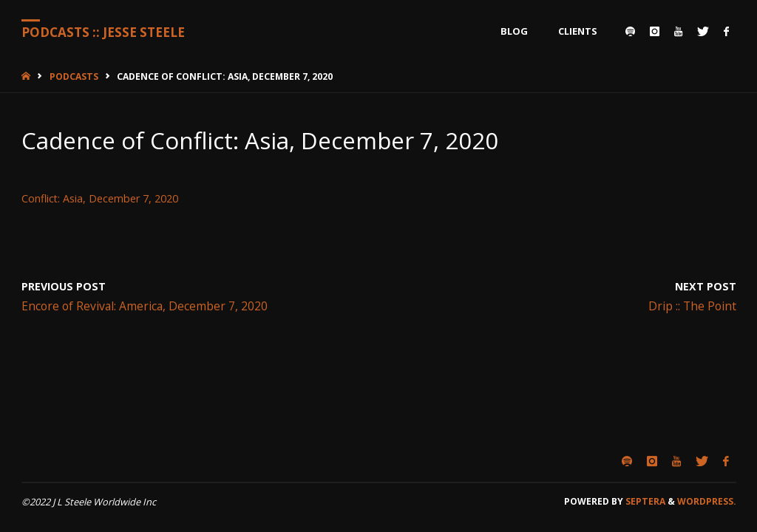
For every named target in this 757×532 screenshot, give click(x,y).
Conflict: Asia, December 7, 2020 (100, 198)
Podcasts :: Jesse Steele (103, 32)
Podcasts (74, 76)
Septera (644, 501)
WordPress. (707, 501)
